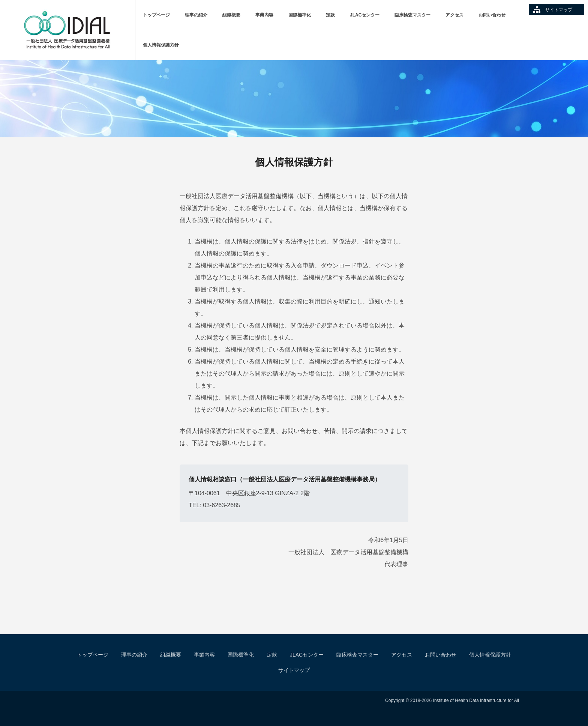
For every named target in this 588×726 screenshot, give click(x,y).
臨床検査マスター (412, 15)
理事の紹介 (196, 15)
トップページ (156, 15)
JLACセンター (365, 15)
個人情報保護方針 (161, 45)
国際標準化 (300, 15)
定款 (330, 15)
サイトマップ (559, 10)
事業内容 (264, 15)
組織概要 (231, 15)
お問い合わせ (492, 15)
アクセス (454, 15)
